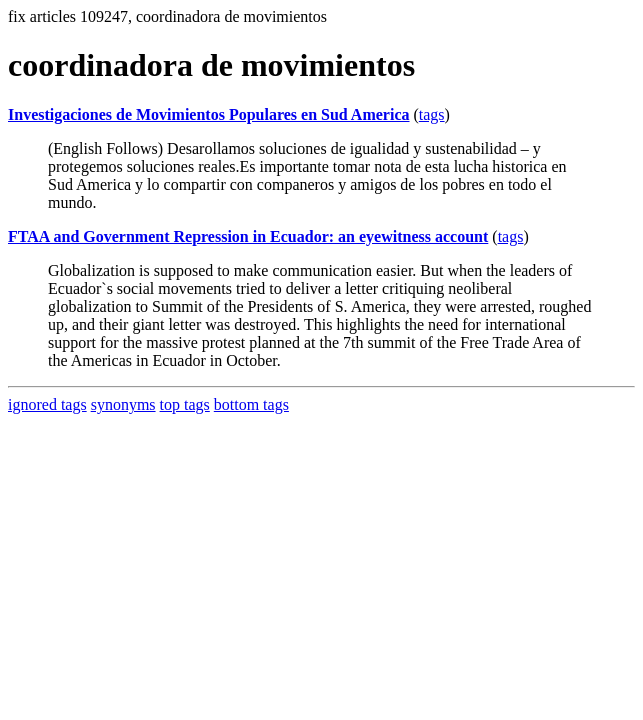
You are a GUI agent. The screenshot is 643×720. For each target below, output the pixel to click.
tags (432, 114)
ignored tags (47, 404)
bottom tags (251, 404)
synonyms (123, 404)
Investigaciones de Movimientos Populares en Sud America (208, 114)
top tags (185, 404)
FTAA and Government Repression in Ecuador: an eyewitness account (248, 236)
